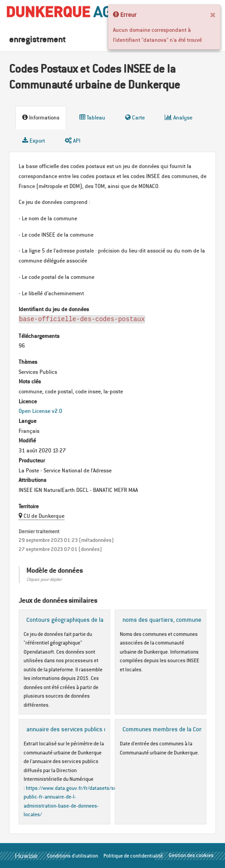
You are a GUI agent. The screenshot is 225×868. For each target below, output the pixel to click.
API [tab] (73, 141)
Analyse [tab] (179, 117)
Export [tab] (34, 141)
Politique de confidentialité (133, 856)
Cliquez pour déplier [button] (44, 579)
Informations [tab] (41, 117)
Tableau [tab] (92, 117)
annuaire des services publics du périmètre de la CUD (95, 729)
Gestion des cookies (191, 855)
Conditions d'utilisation (73, 856)
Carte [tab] (135, 117)
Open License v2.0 (40, 411)
